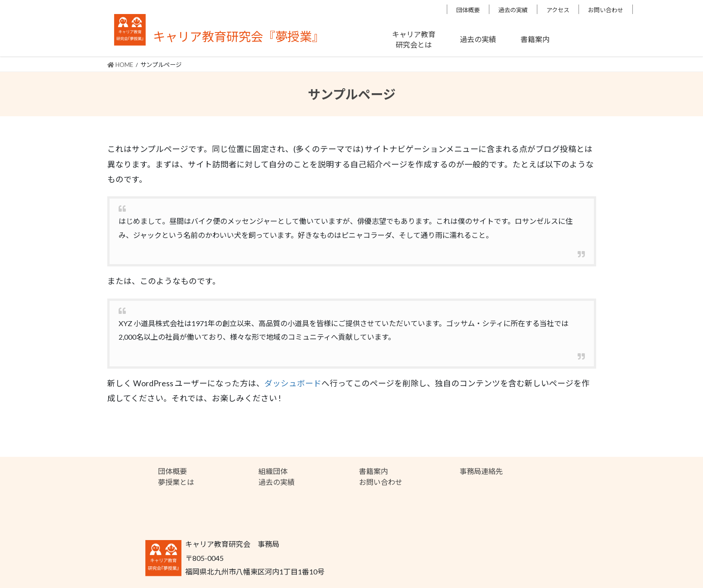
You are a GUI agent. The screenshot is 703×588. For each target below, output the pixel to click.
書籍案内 (373, 471)
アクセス (558, 10)
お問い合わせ (606, 10)
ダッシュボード (293, 383)
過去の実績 (513, 10)
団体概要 (468, 10)
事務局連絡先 (481, 471)
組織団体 (273, 471)
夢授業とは (176, 482)
